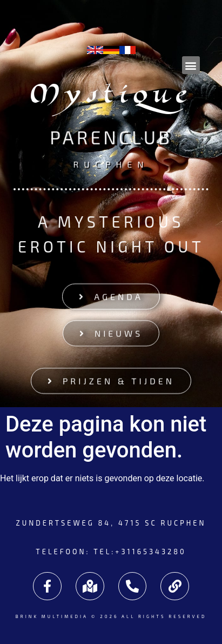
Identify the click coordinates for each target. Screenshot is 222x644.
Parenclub (111, 138)
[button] (191, 65)
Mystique (111, 97)
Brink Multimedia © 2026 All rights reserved (111, 616)
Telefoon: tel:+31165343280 (111, 552)
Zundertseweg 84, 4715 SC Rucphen (111, 523)
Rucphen (111, 164)
